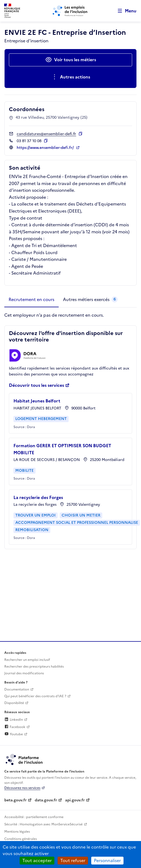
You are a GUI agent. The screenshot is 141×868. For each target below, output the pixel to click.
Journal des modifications (24, 673)
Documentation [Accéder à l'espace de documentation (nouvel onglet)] (17, 689)
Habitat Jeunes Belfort (37, 401)
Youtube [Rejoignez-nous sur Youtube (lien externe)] (14, 734)
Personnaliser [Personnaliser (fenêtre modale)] (107, 860)
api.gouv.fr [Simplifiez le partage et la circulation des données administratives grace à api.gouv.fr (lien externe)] (75, 800)
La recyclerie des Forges (38, 497)
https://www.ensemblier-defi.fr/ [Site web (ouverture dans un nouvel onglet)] (46, 148)
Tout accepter (37, 860)
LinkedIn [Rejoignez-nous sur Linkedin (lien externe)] (14, 720)
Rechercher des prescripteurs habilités (34, 667)
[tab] (31, 300)
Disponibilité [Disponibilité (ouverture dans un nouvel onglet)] (14, 703)
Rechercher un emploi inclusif (27, 660)
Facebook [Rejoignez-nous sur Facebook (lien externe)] (15, 727)
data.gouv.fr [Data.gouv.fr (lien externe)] (46, 800)
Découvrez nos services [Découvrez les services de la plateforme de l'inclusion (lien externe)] (22, 788)
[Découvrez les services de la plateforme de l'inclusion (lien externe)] (24, 759)
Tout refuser (73, 860)
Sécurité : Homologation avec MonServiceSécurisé (43, 824)
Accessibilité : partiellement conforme (34, 817)
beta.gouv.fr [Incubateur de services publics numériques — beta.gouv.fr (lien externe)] (15, 800)
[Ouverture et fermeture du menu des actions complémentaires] (71, 77)
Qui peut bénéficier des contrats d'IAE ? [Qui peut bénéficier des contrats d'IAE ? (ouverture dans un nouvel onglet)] (35, 696)
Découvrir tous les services (36, 385)
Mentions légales (17, 832)
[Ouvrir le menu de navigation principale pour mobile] (125, 11)
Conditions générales (21, 839)
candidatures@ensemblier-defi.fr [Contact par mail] (46, 134)
